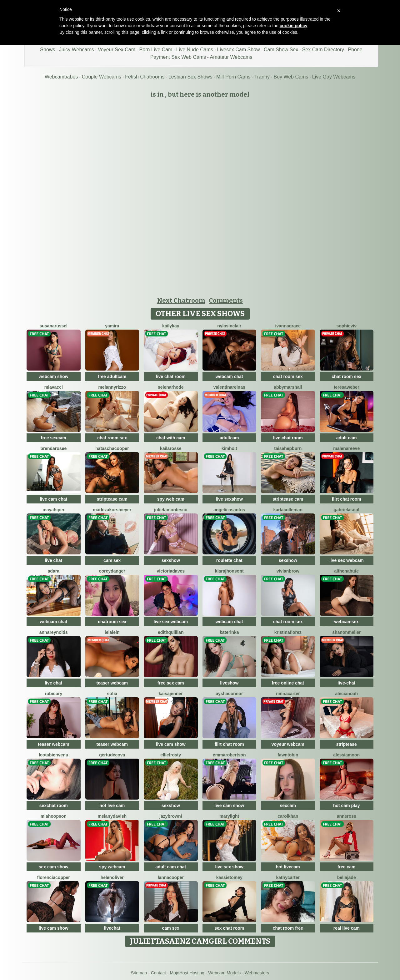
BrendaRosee (53, 448)
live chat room (171, 376)
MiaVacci (54, 387)
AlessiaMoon (346, 755)
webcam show (54, 376)
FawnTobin (288, 755)
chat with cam (171, 438)
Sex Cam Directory (323, 50)
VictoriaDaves (171, 571)
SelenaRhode (171, 387)
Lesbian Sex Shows (190, 77)
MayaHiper (53, 510)
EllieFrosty (171, 755)
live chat (53, 560)
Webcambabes (61, 77)
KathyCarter (288, 877)
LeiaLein (112, 632)
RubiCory (53, 694)
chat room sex (288, 376)
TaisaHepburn (288, 448)
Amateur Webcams (231, 57)
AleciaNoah (347, 694)
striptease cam (112, 499)
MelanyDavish (112, 816)
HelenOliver (112, 877)
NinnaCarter (288, 694)
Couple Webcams (102, 77)
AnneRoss (347, 816)
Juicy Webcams (77, 50)
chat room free (288, 928)
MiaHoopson (54, 816)
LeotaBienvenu (53, 755)
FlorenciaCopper (54, 877)
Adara (54, 571)
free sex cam (171, 683)
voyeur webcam (288, 744)
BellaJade (347, 877)
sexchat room (54, 806)
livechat (112, 928)
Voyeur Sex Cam (117, 50)
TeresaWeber (347, 387)
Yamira (112, 326)
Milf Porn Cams (233, 77)
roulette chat (229, 560)
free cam (347, 867)
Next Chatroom (181, 301)
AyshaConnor (229, 694)
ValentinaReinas (229, 387)
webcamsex (346, 622)
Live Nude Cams (195, 50)
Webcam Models (224, 973)
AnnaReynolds (54, 632)
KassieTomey (229, 877)
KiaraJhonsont (229, 571)
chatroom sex (112, 622)
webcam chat (229, 376)
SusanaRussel (54, 326)
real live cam (347, 928)
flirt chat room (347, 499)
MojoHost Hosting (187, 973)
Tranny (262, 77)
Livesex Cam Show (239, 50)
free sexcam (54, 438)
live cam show (171, 744)
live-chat (346, 683)
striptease (347, 744)
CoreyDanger (112, 571)
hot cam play (347, 806)
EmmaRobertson (229, 755)
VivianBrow (288, 571)
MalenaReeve (346, 448)
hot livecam (288, 867)
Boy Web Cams (291, 77)
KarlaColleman (288, 510)
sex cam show (54, 867)
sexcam (288, 806)
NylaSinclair (229, 326)
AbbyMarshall (288, 387)
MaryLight (229, 816)
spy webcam (112, 867)
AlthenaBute (346, 571)
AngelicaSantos (229, 510)
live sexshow (229, 499)
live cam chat (53, 499)
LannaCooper (171, 877)
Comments (226, 301)
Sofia (112, 694)
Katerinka (229, 632)
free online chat (288, 683)
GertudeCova (112, 755)
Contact (158, 973)
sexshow (171, 560)
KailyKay (171, 326)
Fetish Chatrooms (145, 77)
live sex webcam (347, 560)
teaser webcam (112, 683)
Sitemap (139, 973)
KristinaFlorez (288, 632)
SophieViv (346, 326)
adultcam (229, 438)
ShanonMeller (346, 632)
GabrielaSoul (347, 510)
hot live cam (112, 806)
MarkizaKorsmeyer (112, 510)
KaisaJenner (171, 694)
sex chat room (229, 928)
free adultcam (112, 376)
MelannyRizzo (112, 387)
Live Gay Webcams (334, 77)
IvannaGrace (288, 326)
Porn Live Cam (156, 50)
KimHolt (229, 448)
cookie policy (294, 26)
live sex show (229, 867)
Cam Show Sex (281, 50)
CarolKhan (288, 816)
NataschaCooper (112, 448)
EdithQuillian (171, 632)
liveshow (229, 683)
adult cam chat (171, 867)
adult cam (346, 438)
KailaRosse (171, 448)
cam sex (112, 560)
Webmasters (257, 973)
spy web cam (171, 499)
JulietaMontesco (171, 510)
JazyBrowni (171, 816)
